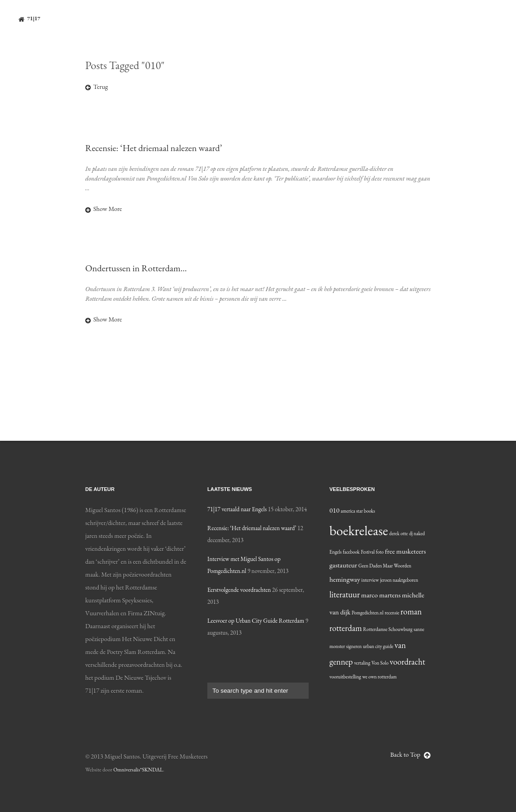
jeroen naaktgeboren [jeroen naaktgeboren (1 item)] (399, 580)
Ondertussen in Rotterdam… (136, 268)
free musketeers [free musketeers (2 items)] (405, 551)
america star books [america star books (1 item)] (358, 511)
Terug (97, 87)
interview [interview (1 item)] (370, 580)
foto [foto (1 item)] (380, 552)
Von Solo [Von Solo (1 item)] (380, 663)
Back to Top (410, 755)
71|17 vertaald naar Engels (237, 509)
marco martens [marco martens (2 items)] (381, 595)
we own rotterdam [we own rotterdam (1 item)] (379, 677)
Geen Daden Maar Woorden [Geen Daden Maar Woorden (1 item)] (385, 566)
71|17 (29, 19)
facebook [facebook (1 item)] (351, 552)
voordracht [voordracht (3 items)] (408, 662)
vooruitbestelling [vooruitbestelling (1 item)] (345, 677)
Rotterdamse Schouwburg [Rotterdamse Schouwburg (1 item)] (388, 629)
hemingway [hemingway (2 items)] (345, 579)
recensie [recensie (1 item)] (392, 613)
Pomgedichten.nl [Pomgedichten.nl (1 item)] (367, 613)
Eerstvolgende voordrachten (239, 590)
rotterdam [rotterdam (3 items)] (346, 628)
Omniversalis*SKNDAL (138, 769)
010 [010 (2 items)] (334, 510)
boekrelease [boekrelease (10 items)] (359, 530)
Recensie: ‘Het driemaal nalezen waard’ (154, 148)
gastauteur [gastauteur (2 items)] (343, 565)
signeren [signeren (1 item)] (354, 646)
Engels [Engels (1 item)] (335, 552)
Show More (104, 209)
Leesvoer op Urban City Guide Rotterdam (256, 621)
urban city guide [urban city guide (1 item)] (378, 646)
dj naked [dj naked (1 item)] (417, 533)
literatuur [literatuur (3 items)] (345, 594)
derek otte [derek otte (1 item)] (399, 533)
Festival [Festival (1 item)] (368, 552)
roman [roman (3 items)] (411, 611)
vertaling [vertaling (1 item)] (362, 663)
